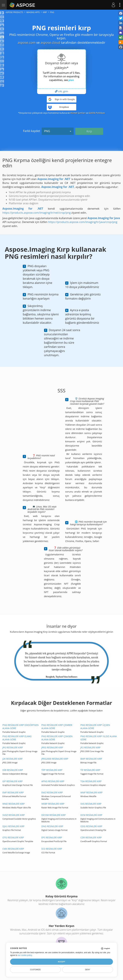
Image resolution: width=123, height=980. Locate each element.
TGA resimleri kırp (91, 781)
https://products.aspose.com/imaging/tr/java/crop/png (83, 222)
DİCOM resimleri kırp (54, 815)
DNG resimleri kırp (52, 826)
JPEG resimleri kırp (52, 747)
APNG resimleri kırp (53, 781)
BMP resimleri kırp (91, 759)
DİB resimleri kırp (13, 770)
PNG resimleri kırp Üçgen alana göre (95, 727)
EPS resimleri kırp (52, 838)
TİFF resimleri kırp (52, 770)
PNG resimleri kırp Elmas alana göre (17, 738)
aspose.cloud (50, 43)
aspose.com (27, 43)
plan (71, 80)
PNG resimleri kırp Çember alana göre (57, 727)
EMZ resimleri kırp (52, 793)
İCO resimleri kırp (52, 849)
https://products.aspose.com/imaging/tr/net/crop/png (37, 213)
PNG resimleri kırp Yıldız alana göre (99, 738)
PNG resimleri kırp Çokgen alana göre (57, 738)
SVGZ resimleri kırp (14, 815)
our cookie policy (25, 955)
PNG (58, 131)
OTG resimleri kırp (13, 838)
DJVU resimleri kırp (13, 826)
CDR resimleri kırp (91, 838)
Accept (61, 962)
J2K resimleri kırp (12, 759)
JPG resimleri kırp (13, 747)
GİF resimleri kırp (12, 781)
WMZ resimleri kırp (14, 804)
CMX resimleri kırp (13, 849)
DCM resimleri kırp (91, 815)
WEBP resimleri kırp (53, 804)
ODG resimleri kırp (91, 826)
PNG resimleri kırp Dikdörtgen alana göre (20, 727)
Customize (35, 970)
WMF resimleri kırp (91, 793)
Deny (88, 970)
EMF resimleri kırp (13, 793)
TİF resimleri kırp (90, 770)
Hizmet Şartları (78, 113)
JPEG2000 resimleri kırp (55, 759)
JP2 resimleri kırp (90, 747)
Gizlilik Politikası (97, 113)
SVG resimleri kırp (91, 804)
